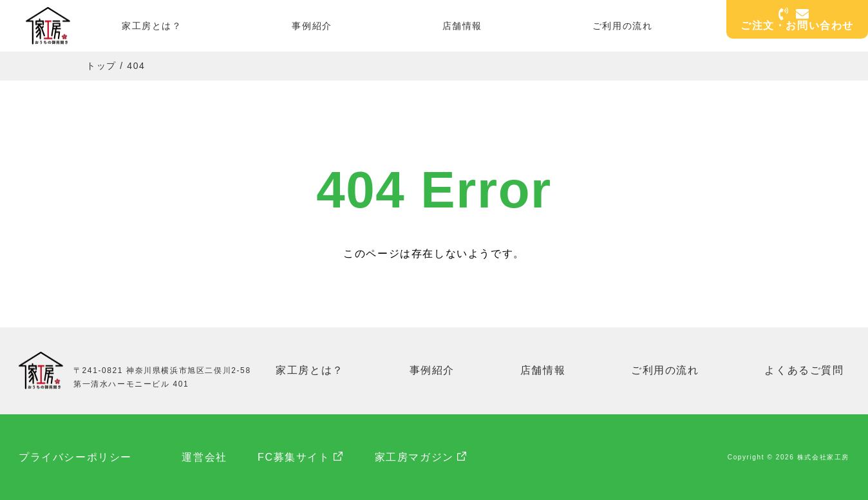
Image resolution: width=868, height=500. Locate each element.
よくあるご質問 (805, 370)
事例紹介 (312, 26)
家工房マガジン (418, 457)
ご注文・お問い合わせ (797, 20)
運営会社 (206, 457)
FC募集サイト (298, 457)
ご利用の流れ (623, 26)
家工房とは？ (152, 26)
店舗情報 (462, 26)
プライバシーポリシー (75, 457)
